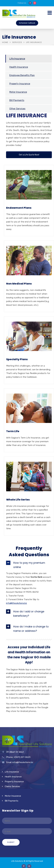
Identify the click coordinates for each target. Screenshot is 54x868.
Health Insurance (19, 67)
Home (5, 42)
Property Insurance (20, 84)
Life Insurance (17, 59)
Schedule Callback (27, 23)
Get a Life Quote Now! (29, 155)
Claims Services (12, 786)
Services (17, 42)
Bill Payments (17, 100)
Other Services (17, 109)
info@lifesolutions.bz (16, 603)
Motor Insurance (18, 92)
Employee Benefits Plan (22, 75)
